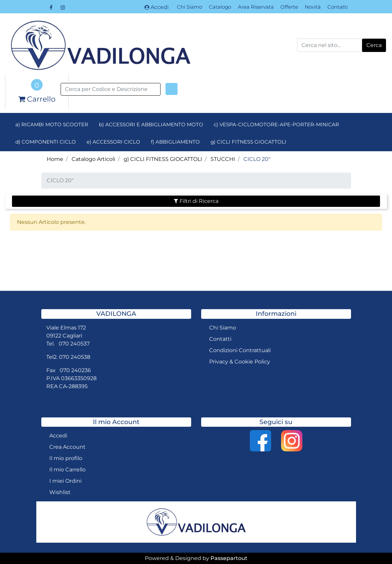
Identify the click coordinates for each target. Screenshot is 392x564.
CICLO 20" (257, 159)
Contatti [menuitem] (338, 7)
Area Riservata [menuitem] (256, 7)
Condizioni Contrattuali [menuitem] (240, 350)
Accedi (157, 7)
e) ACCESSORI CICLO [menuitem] (113, 142)
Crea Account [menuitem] (67, 447)
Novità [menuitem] (313, 7)
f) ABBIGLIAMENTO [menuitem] (175, 142)
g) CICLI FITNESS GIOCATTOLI (163, 159)
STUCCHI (223, 159)
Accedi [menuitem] (58, 436)
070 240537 (74, 344)
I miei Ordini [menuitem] (65, 481)
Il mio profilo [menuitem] (66, 458)
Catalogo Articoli (93, 159)
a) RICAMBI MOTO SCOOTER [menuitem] (52, 124)
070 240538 (75, 357)
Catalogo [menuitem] (220, 7)
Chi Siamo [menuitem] (190, 7)
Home (55, 159)
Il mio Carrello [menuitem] (67, 470)
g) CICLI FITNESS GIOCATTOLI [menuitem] (248, 142)
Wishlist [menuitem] (60, 492)
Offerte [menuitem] (289, 7)
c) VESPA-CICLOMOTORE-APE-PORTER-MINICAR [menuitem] (276, 124)
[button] (374, 45)
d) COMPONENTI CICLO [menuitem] (46, 142)
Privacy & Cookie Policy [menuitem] (240, 362)
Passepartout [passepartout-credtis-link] (229, 558)
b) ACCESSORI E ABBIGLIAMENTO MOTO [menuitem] (151, 124)
